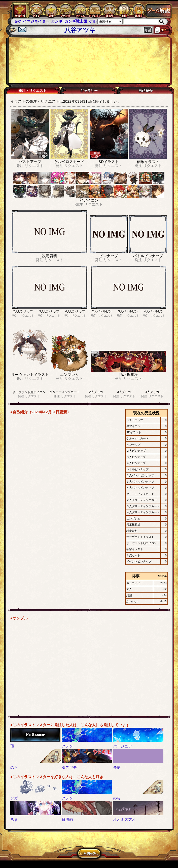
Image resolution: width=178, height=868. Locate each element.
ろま (14, 819)
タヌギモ (69, 767)
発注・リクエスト (32, 91)
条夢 (117, 767)
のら (14, 767)
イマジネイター (36, 21)
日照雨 (67, 819)
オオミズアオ (124, 819)
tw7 (18, 21)
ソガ (14, 798)
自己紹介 (146, 91)
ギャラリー (89, 91)
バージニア (122, 746)
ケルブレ (96, 21)
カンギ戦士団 (76, 21)
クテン (67, 746)
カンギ (57, 21)
